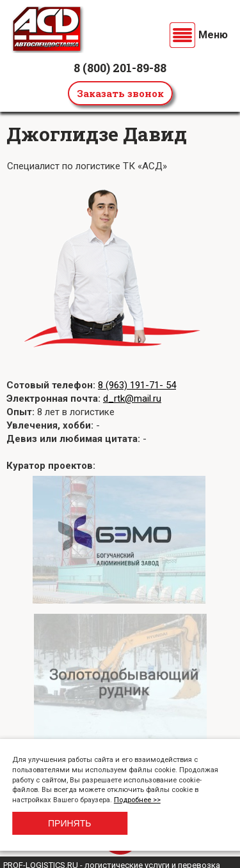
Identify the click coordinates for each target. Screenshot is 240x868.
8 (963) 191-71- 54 (137, 385)
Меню (213, 35)
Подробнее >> (137, 800)
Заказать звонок (120, 93)
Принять (69, 823)
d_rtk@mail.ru (132, 399)
